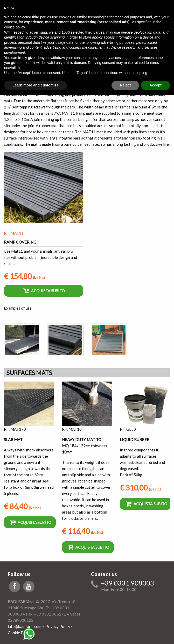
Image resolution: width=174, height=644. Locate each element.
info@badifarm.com (25, 626)
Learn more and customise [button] (36, 85)
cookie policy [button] (14, 27)
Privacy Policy (58, 626)
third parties (95, 32)
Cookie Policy (20, 633)
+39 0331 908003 (128, 583)
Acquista (44, 291)
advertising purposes (118, 42)
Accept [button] (155, 85)
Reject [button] (125, 85)
